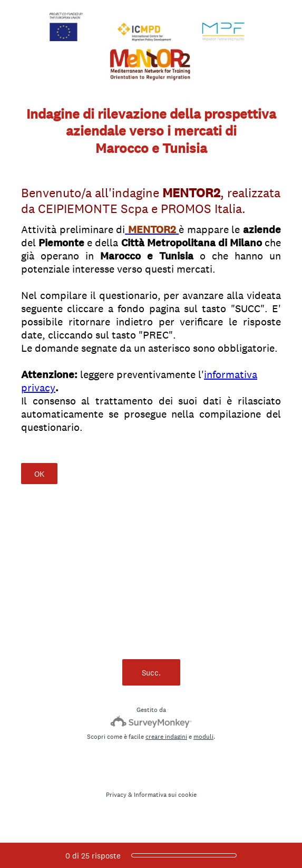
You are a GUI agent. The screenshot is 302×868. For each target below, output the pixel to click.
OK (39, 474)
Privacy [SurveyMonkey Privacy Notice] (116, 795)
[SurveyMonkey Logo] (151, 722)
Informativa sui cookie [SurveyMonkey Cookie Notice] (165, 795)
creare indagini (166, 737)
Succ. (151, 673)
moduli (203, 737)
